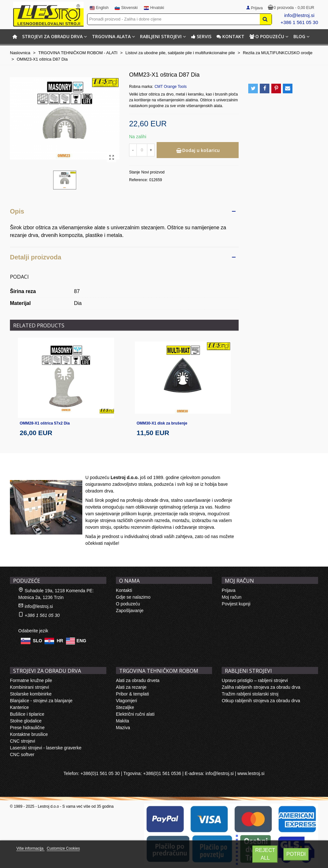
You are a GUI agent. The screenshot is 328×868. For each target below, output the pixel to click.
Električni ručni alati (135, 714)
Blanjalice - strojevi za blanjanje (41, 701)
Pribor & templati (132, 694)
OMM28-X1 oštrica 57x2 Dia (45, 423)
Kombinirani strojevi (29, 687)
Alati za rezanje (131, 687)
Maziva (123, 728)
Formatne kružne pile (31, 680)
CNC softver (22, 754)
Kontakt (230, 36)
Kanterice (19, 707)
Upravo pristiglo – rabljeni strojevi (255, 680)
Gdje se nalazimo (133, 597)
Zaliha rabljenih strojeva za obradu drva (261, 687)
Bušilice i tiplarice (27, 714)
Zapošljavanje (130, 611)
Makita (123, 721)
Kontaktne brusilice (29, 734)
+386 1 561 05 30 (299, 22)
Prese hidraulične (27, 728)
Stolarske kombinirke (31, 694)
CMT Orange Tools (170, 87)
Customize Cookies (63, 848)
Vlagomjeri (127, 701)
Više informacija (30, 848)
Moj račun (231, 597)
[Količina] (142, 150)
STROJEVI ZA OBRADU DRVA (52, 36)
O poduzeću (267, 36)
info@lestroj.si (299, 15)
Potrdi (296, 854)
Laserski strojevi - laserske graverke (46, 748)
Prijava (229, 590)
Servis (201, 36)
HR (60, 641)
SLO (38, 641)
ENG (81, 641)
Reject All (265, 854)
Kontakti (124, 590)
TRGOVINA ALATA (111, 36)
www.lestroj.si (251, 773)
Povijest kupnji (236, 604)
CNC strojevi (23, 741)
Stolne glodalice (26, 721)
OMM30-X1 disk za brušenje (162, 423)
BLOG (299, 36)
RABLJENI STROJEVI (161, 36)
